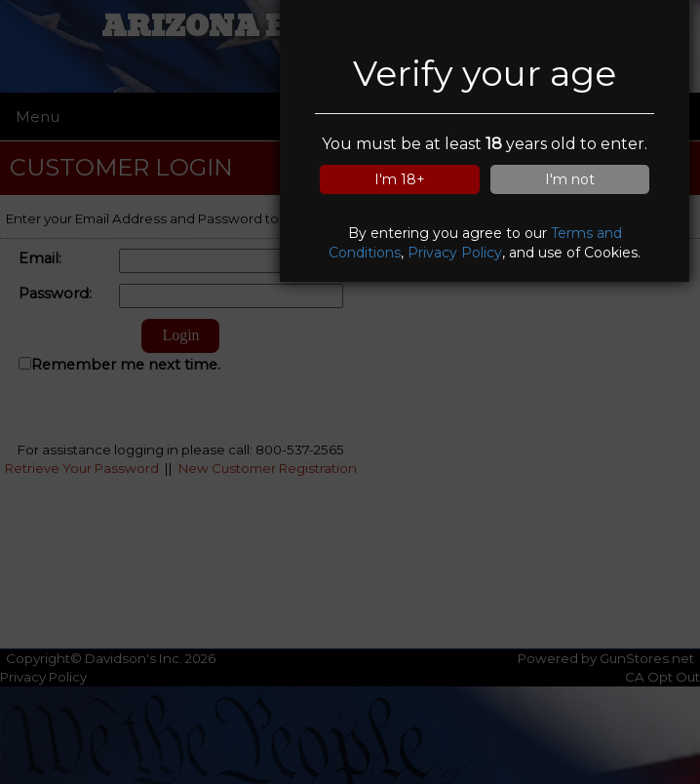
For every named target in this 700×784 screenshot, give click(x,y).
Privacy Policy (455, 253)
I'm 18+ (400, 179)
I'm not (570, 179)
